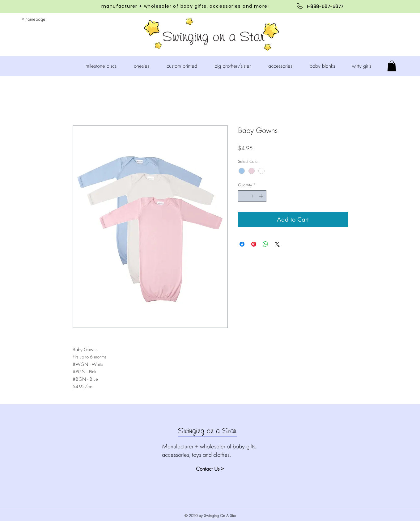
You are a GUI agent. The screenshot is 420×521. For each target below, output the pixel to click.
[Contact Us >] (218, 469)
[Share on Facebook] (242, 244)
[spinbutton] (252, 196)
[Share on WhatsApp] (265, 244)
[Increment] (262, 196)
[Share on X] (277, 244)
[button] (146, 66)
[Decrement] (243, 196)
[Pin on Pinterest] (254, 244)
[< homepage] (34, 19)
